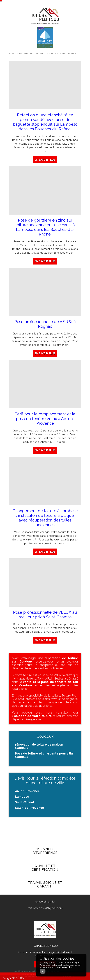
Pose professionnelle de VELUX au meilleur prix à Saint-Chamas (45, 617)
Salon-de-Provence (30, 808)
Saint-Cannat (25, 802)
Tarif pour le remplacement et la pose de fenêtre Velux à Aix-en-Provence (45, 419)
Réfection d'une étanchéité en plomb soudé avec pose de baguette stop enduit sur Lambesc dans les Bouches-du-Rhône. (45, 122)
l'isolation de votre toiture (32, 716)
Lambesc (22, 797)
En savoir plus (45, 160)
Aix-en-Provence (27, 791)
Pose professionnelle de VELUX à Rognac (45, 324)
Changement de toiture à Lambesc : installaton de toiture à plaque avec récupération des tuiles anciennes (45, 519)
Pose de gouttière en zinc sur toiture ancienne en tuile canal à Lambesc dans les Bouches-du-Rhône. (45, 227)
